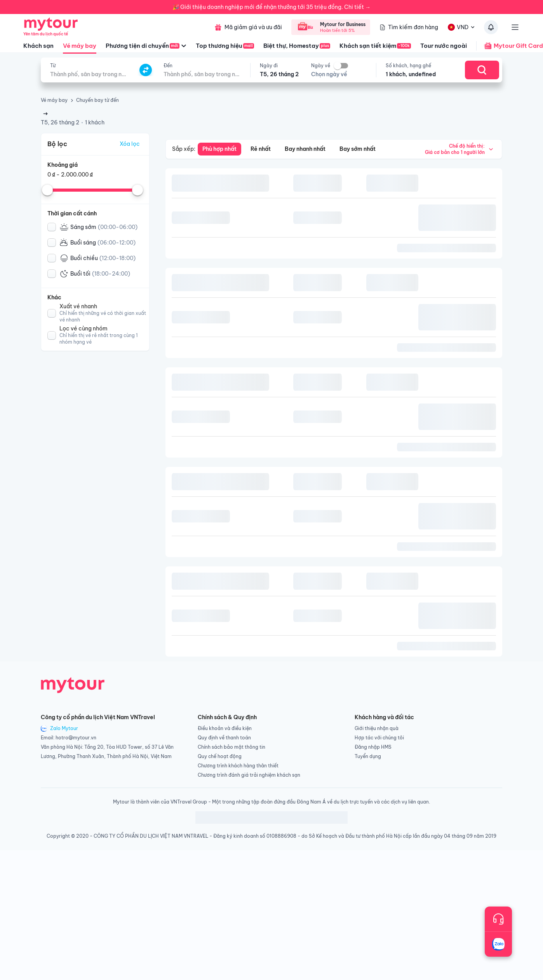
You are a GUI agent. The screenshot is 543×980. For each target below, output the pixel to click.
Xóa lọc (130, 144)
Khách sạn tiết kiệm (375, 46)
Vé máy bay (80, 48)
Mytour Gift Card (510, 46)
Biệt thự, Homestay (297, 46)
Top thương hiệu (225, 46)
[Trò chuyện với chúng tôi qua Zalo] (498, 944)
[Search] (482, 70)
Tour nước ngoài (444, 46)
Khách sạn (38, 46)
